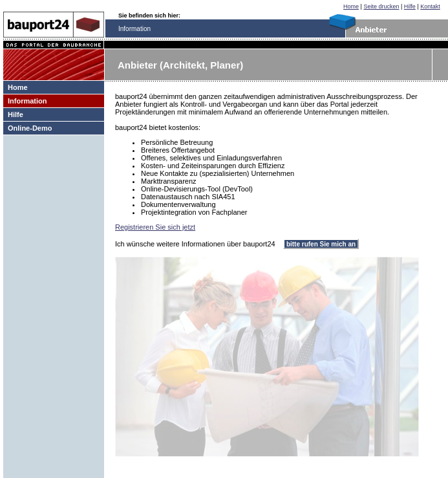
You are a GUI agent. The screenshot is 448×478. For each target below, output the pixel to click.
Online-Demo (30, 128)
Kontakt (430, 6)
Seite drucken (381, 6)
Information (27, 101)
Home (351, 6)
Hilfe (410, 6)
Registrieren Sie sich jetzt (155, 227)
